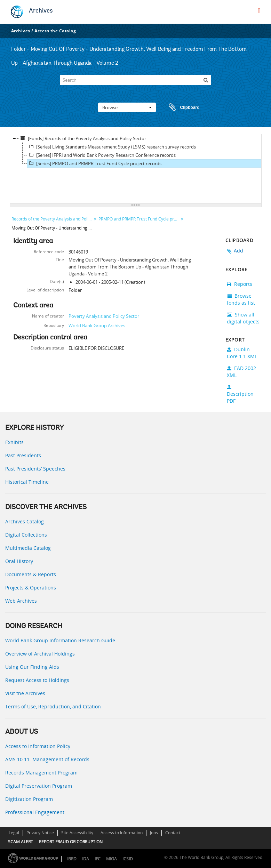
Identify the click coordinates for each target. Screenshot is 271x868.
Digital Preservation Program (39, 786)
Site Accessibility (77, 833)
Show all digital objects (243, 318)
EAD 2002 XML (241, 372)
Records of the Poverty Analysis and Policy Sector (52, 219)
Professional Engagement (35, 812)
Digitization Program (29, 799)
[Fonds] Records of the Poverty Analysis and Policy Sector (82, 138)
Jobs (154, 833)
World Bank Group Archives (97, 325)
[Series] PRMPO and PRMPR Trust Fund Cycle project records (94, 163)
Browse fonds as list (241, 299)
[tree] (136, 169)
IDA (86, 859)
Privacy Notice (40, 833)
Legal (14, 833)
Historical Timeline (27, 482)
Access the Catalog (55, 31)
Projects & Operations (31, 588)
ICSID (128, 859)
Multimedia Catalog (28, 548)
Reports (240, 284)
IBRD (72, 859)
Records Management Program (41, 773)
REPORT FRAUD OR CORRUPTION (71, 842)
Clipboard (181, 107)
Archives (41, 11)
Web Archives (21, 601)
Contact (173, 833)
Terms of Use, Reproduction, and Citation (53, 706)
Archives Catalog (25, 521)
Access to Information (122, 833)
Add (239, 251)
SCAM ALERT (21, 842)
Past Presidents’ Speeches (35, 469)
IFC (98, 859)
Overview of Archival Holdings (40, 654)
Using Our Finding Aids (32, 667)
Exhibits (14, 442)
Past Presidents (23, 455)
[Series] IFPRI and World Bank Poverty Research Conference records (101, 155)
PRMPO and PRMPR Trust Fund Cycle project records (139, 219)
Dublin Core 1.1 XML (242, 353)
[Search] (135, 80)
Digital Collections (26, 535)
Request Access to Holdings (37, 680)
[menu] (259, 11)
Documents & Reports (31, 574)
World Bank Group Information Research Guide (60, 640)
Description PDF (240, 394)
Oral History (19, 561)
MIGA (111, 859)
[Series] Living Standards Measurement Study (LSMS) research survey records (111, 147)
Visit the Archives (25, 693)
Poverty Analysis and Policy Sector (104, 316)
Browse (127, 107)
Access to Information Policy (38, 746)
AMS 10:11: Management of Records (47, 759)
